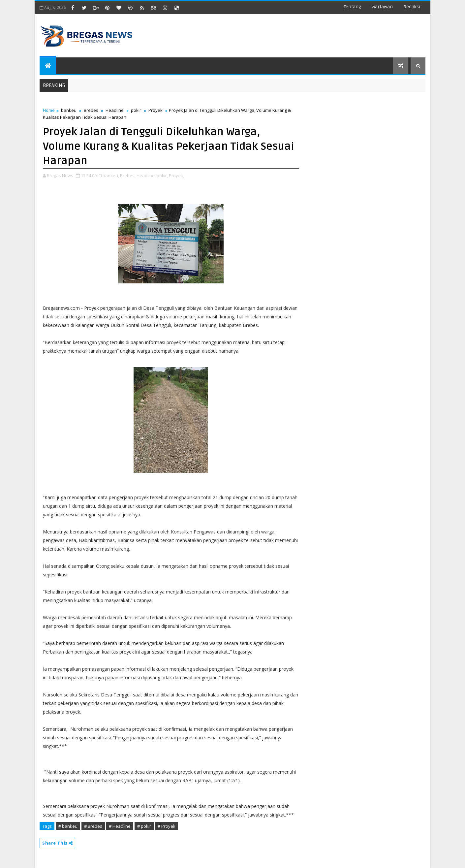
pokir (136, 110)
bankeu (69, 110)
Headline (115, 110)
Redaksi (412, 7)
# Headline (120, 826)
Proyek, (176, 176)
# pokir (144, 826)
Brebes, (128, 176)
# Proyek (167, 826)
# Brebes (93, 826)
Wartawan (382, 7)
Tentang (352, 7)
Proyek (155, 110)
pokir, (162, 176)
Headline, (146, 176)
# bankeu (68, 826)
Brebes (91, 110)
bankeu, (111, 176)
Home (49, 110)
